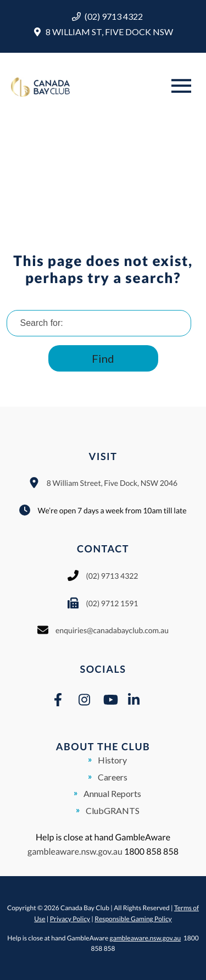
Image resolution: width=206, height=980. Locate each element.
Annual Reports (112, 793)
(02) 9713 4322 (114, 16)
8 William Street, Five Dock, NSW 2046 (112, 483)
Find (103, 358)
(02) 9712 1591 (112, 603)
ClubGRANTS (113, 810)
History (112, 760)
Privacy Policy (70, 919)
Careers (113, 777)
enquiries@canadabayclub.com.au (112, 630)
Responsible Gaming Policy (133, 919)
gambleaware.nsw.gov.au (75, 852)
